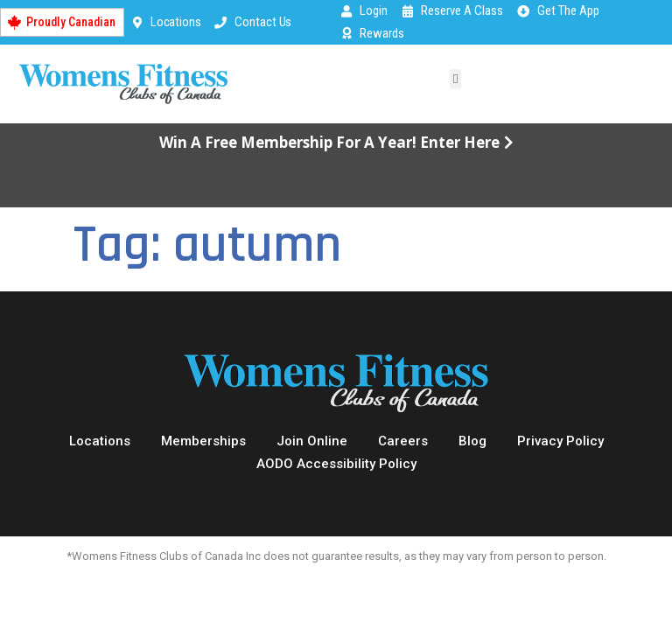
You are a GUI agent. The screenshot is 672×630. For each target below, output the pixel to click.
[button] (455, 79)
